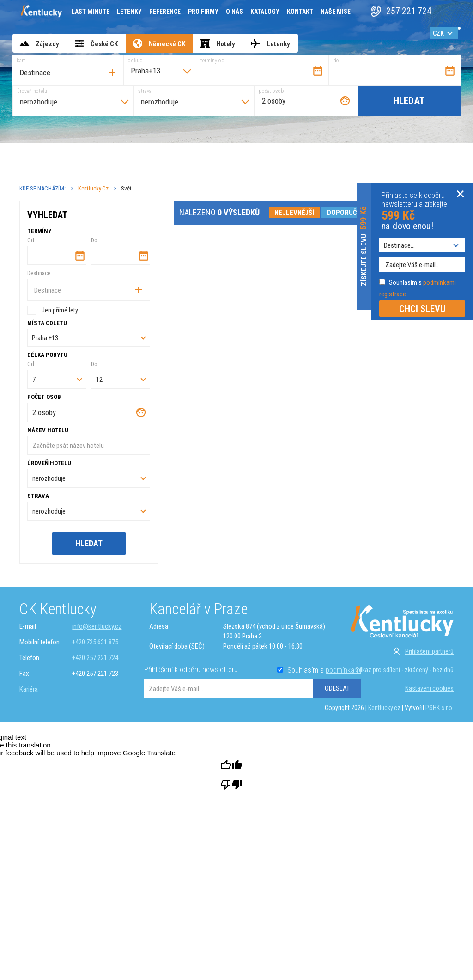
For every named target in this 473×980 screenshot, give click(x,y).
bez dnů (443, 670)
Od (31, 240)
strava (145, 91)
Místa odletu (47, 323)
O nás (234, 12)
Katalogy (265, 12)
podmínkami (343, 670)
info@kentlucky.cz (97, 626)
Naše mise (336, 12)
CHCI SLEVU (422, 309)
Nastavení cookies (429, 688)
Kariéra (29, 689)
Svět (126, 188)
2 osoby (274, 101)
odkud (135, 61)
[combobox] (68, 70)
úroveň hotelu (32, 91)
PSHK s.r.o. (440, 708)
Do (94, 240)
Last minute (91, 12)
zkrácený (416, 670)
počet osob (271, 91)
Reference (165, 12)
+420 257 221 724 (95, 658)
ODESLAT (337, 688)
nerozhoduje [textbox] (39, 102)
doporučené (348, 213)
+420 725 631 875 (95, 642)
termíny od (212, 61)
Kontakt (300, 12)
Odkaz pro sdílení (378, 670)
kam (21, 61)
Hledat (409, 101)
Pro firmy (203, 12)
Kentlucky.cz (93, 188)
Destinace (39, 273)
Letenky (129, 12)
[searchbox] (61, 73)
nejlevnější (294, 213)
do (336, 61)
